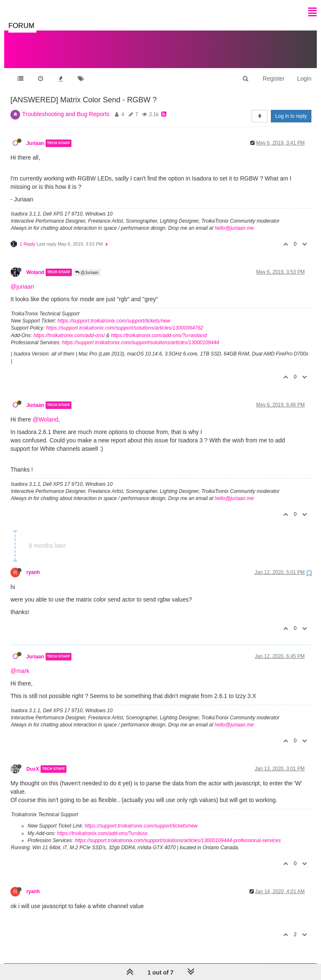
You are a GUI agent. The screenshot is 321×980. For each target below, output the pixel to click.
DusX (33, 761)
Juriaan (35, 135)
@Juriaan (87, 264)
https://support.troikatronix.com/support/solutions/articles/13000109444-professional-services (178, 832)
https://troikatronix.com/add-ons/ (69, 327)
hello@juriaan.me (234, 220)
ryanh (33, 564)
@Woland (45, 411)
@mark (20, 663)
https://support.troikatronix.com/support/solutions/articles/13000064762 (125, 320)
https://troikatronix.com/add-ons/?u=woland (159, 327)
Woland (35, 264)
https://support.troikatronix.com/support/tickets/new (114, 312)
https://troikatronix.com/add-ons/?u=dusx (102, 825)
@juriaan (22, 278)
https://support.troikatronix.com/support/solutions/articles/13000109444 (140, 334)
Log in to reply (291, 108)
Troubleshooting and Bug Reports (66, 106)
